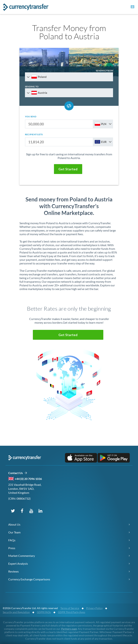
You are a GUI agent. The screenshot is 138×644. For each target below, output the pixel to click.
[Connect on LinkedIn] (40, 511)
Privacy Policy (94, 608)
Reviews (13, 571)
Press (12, 548)
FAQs (12, 540)
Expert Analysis (18, 563)
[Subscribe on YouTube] (31, 511)
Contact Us (18, 473)
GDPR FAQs (44, 612)
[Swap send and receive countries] (69, 106)
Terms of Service (70, 608)
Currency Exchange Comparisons (29, 579)
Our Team (14, 532)
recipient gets (34, 134)
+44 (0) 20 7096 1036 (28, 479)
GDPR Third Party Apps (72, 612)
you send (31, 117)
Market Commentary (22, 556)
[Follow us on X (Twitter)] (13, 511)
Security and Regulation (16, 612)
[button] (132, 7)
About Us (14, 524)
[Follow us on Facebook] (22, 511)
